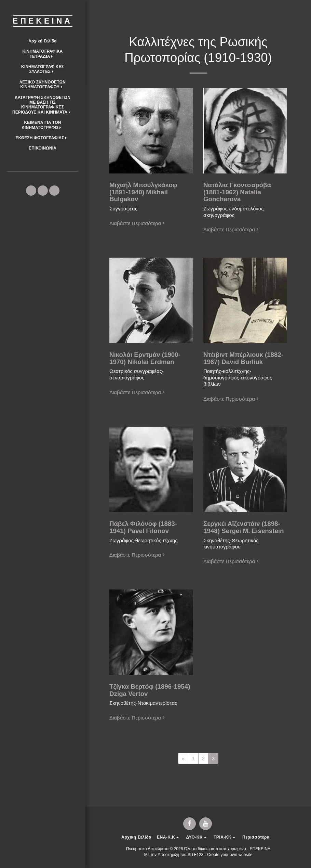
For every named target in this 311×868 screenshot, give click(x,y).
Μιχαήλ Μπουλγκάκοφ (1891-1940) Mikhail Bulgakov (143, 192)
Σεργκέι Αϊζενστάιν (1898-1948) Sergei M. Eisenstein (244, 527)
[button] (43, 54)
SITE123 (196, 855)
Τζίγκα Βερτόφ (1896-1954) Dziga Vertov (150, 690)
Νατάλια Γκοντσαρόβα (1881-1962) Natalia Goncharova (237, 192)
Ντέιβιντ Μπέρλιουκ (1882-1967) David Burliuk (243, 358)
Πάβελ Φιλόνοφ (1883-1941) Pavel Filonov (143, 527)
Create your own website (230, 855)
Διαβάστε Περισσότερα (138, 223)
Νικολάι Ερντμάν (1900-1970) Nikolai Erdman (145, 358)
